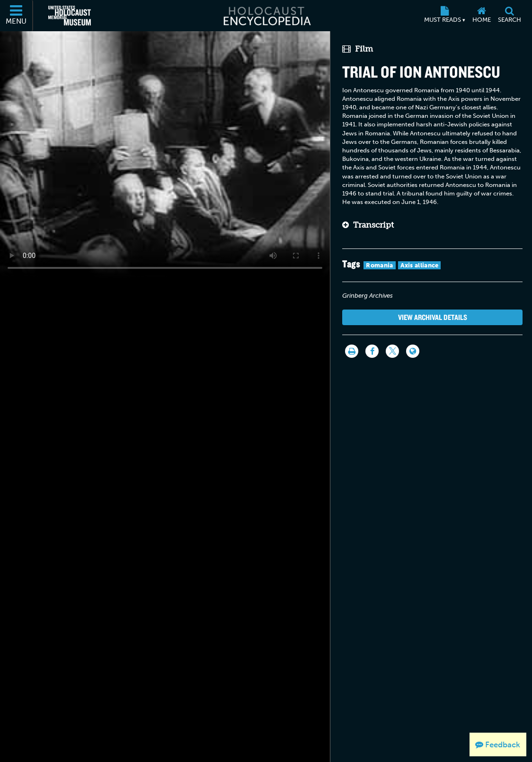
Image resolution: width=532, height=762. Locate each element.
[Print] (352, 351)
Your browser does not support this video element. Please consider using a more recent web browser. (165, 155)
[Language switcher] (413, 351)
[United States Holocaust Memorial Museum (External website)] (70, 16)
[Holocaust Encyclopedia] (266, 16)
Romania (379, 265)
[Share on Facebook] (372, 351)
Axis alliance (420, 265)
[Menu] (17, 16)
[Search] (509, 16)
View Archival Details (433, 317)
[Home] (481, 16)
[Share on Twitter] (392, 351)
